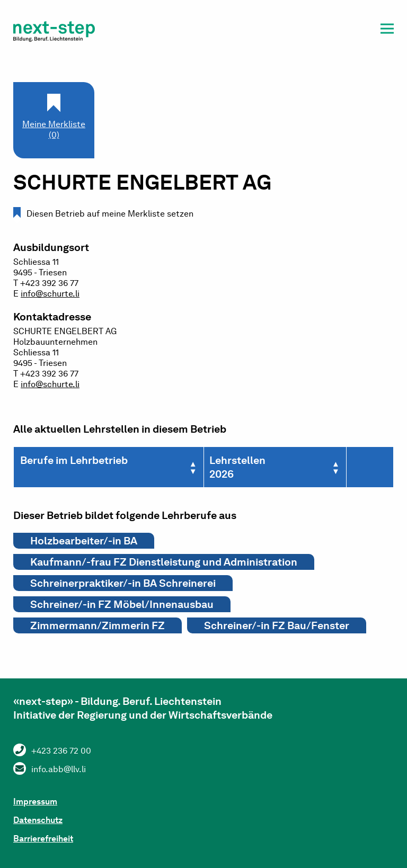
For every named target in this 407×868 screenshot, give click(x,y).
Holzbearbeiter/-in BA (84, 541)
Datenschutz (38, 820)
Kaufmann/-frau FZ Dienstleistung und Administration (164, 562)
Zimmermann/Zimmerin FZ (98, 625)
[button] (387, 30)
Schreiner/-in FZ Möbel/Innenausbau (122, 604)
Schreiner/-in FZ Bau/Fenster (277, 625)
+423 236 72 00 (61, 751)
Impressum (35, 802)
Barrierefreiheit (43, 839)
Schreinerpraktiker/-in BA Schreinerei (123, 583)
